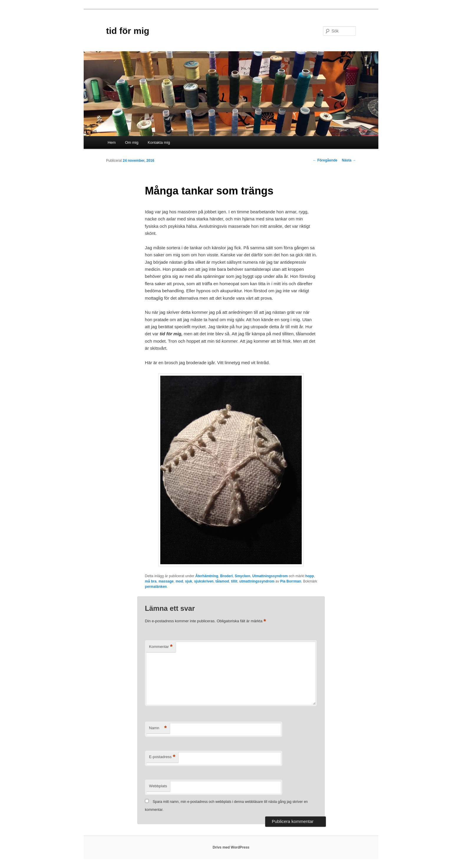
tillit (234, 581)
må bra (151, 581)
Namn (158, 728)
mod (179, 581)
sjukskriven (204, 581)
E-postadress (162, 757)
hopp (310, 576)
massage (166, 581)
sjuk (189, 581)
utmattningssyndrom (257, 581)
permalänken (156, 587)
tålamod (222, 581)
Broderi (226, 576)
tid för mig (128, 31)
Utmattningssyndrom (270, 576)
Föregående (325, 160)
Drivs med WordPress (231, 847)
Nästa (349, 160)
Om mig (132, 142)
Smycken (243, 576)
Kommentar (161, 647)
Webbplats (158, 786)
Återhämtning (207, 576)
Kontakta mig (159, 142)
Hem (112, 142)
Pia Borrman (291, 581)
